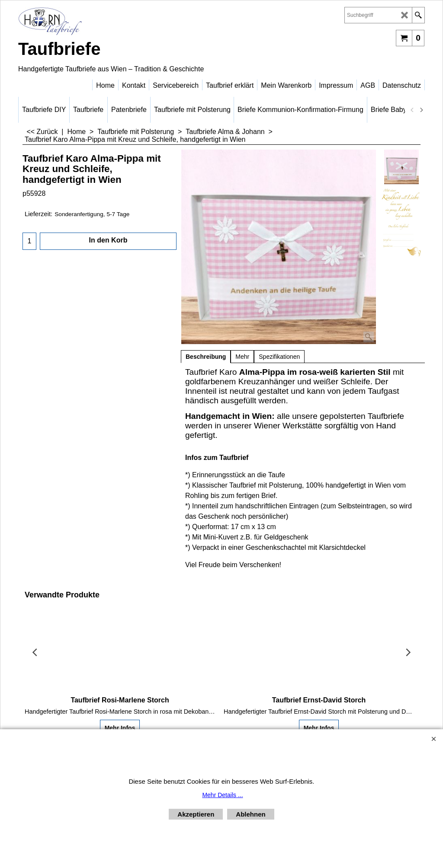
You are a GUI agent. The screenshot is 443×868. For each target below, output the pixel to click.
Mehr (242, 357)
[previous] (412, 110)
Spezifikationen (279, 357)
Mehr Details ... (222, 795)
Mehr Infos (120, 728)
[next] (421, 110)
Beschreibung (206, 357)
